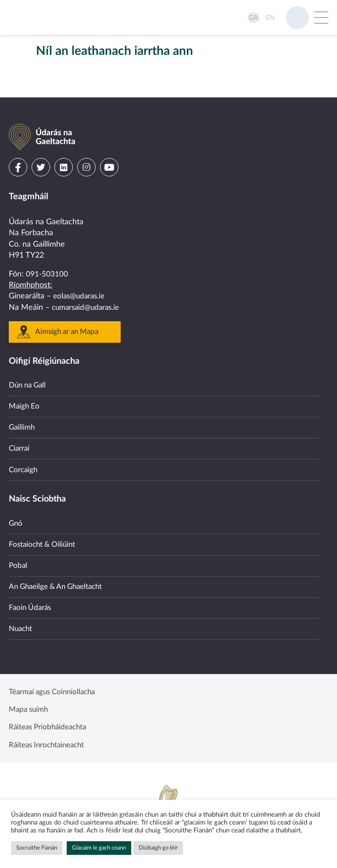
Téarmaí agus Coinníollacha (56, 687)
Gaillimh (23, 410)
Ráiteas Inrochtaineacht (50, 744)
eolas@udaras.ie (81, 276)
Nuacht (22, 623)
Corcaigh (24, 456)
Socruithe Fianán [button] (37, 848)
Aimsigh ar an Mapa (70, 311)
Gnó (16, 510)
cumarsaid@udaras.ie (88, 287)
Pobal (18, 556)
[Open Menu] (321, 18)
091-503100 (47, 253)
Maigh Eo (25, 388)
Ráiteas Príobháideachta (50, 725)
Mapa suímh (30, 706)
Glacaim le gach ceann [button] (99, 848)
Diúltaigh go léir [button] (158, 848)
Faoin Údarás (31, 601)
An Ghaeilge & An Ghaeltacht (59, 578)
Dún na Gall (29, 365)
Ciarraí (20, 433)
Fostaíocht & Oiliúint (44, 533)
